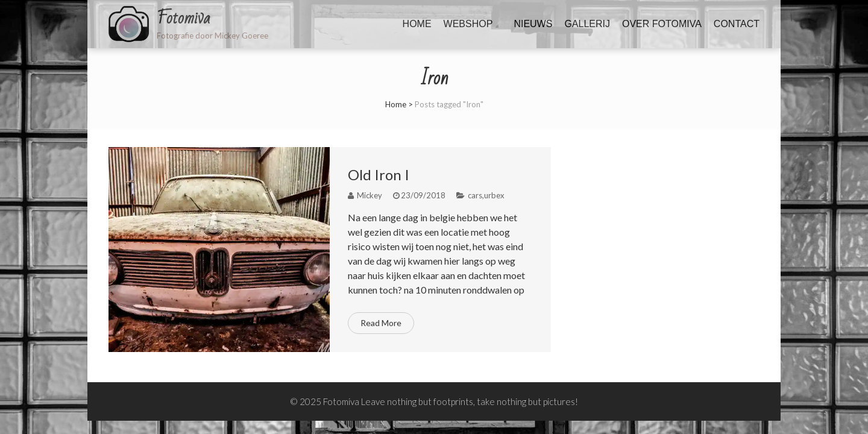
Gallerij (587, 24)
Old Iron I (379, 175)
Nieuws (533, 24)
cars (475, 195)
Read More (381, 323)
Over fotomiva (662, 24)
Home (417, 24)
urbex (494, 195)
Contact (737, 24)
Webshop (468, 24)
